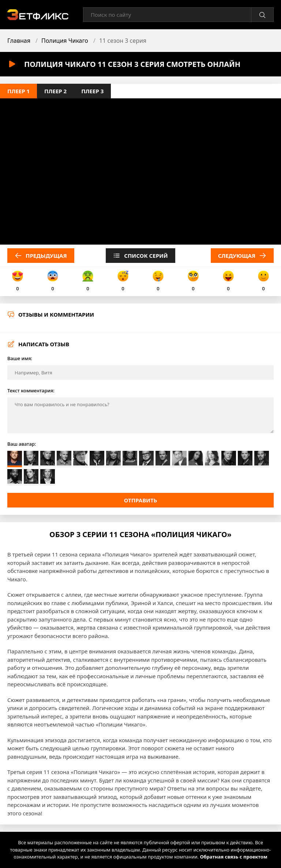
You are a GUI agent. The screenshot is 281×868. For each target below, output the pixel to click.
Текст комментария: (31, 390)
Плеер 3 (92, 91)
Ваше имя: (20, 358)
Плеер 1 (18, 91)
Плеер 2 (55, 91)
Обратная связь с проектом (233, 857)
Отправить (141, 500)
